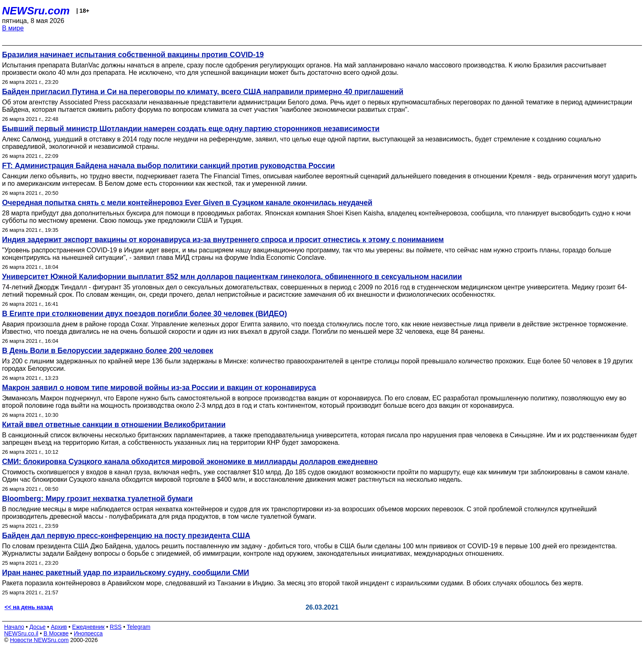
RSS (116, 627)
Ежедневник (89, 627)
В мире (13, 28)
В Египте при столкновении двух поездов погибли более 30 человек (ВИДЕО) (145, 314)
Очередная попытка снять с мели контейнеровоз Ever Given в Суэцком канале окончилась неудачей (187, 203)
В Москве (56, 633)
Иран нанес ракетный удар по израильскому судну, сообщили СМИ (125, 573)
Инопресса (89, 633)
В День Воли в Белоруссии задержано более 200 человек (108, 351)
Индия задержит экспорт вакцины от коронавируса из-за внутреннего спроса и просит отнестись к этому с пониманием (223, 240)
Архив (59, 627)
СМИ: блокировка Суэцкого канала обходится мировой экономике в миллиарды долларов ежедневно (190, 462)
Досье (37, 627)
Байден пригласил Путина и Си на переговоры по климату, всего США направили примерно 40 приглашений (203, 92)
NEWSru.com (36, 11)
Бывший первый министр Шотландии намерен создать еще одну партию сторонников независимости (191, 129)
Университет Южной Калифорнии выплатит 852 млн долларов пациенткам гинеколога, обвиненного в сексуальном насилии (232, 277)
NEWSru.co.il (21, 633)
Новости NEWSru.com (39, 640)
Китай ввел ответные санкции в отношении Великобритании (114, 425)
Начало (14, 627)
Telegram (139, 627)
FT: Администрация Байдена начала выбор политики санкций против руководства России (168, 166)
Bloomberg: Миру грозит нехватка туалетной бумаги (97, 499)
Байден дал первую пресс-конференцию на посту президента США (126, 536)
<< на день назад (29, 607)
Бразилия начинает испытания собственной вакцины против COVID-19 (133, 55)
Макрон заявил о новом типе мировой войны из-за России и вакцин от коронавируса (159, 388)
